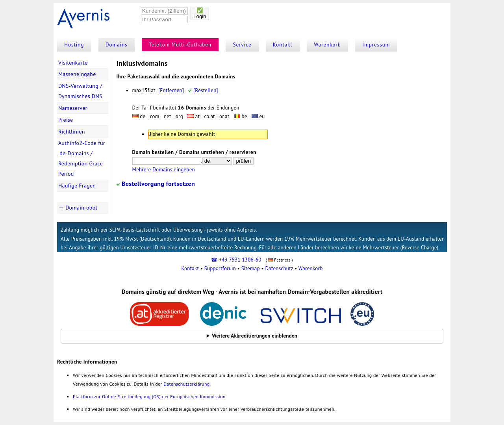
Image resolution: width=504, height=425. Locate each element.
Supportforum (220, 268)
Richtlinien (72, 132)
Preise (66, 120)
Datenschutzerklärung (186, 384)
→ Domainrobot (78, 208)
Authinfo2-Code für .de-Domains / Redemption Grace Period (82, 158)
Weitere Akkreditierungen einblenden (255, 336)
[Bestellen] (203, 90)
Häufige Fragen (77, 186)
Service (242, 45)
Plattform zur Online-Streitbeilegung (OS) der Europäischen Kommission (149, 396)
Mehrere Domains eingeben (164, 170)
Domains (117, 45)
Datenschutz (279, 268)
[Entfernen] (171, 90)
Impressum (376, 45)
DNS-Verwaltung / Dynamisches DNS (80, 91)
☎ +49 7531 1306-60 (236, 260)
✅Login (200, 13)
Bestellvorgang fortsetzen (156, 183)
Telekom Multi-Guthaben (180, 45)
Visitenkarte (73, 63)
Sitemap (251, 268)
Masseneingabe (77, 74)
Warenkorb (328, 45)
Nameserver (73, 108)
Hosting (74, 45)
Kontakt (283, 45)
